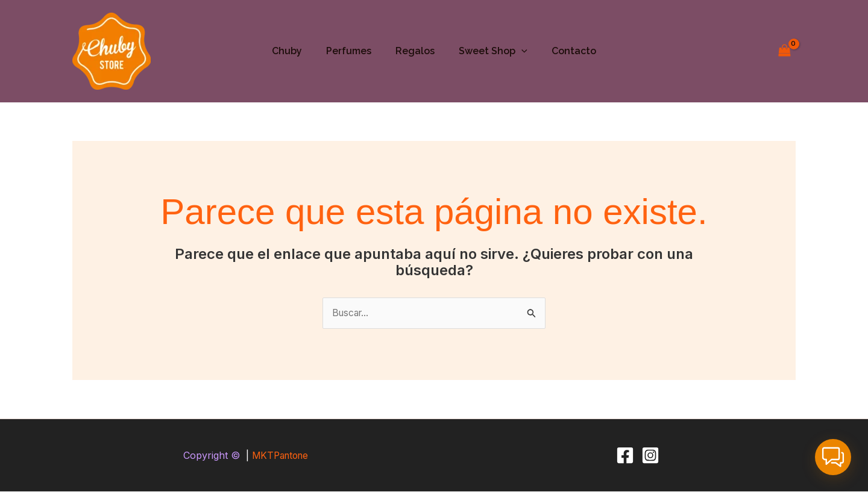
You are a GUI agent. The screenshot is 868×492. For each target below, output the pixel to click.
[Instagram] (650, 456)
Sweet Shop (488, 51)
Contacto (564, 51)
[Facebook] (625, 456)
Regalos (415, 51)
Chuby (297, 51)
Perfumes (354, 51)
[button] (517, 51)
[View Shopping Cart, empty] (784, 51)
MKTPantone (280, 456)
